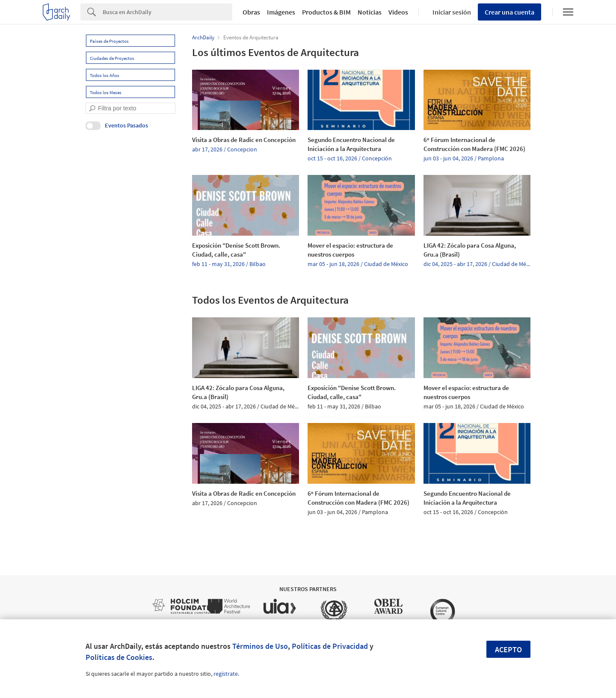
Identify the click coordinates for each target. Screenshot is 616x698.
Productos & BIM (326, 12)
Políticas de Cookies (119, 657)
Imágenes (281, 12)
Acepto (508, 649)
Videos (398, 12)
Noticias (370, 12)
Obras (251, 12)
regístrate (226, 674)
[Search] (167, 12)
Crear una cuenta (509, 12)
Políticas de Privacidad (330, 646)
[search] (92, 108)
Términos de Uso (260, 646)
